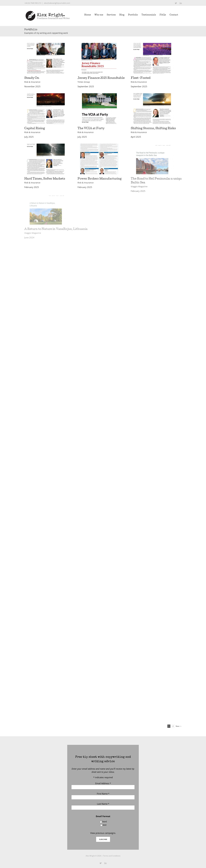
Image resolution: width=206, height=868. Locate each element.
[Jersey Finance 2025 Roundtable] (99, 44)
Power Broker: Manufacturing (100, 179)
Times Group (84, 82)
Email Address (103, 783)
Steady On (32, 78)
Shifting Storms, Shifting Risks (153, 129)
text (105, 825)
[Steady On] (46, 44)
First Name (103, 794)
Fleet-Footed (141, 78)
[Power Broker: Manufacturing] (99, 145)
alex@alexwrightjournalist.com (57, 3)
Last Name (103, 804)
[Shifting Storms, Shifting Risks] (152, 95)
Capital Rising (35, 129)
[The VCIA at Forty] (99, 95)
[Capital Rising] (46, 95)
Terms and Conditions (112, 856)
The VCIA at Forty (91, 129)
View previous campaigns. (103, 833)
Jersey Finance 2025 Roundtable (101, 78)
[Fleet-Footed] (152, 44)
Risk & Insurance (32, 82)
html (105, 822)
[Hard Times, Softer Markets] (46, 145)
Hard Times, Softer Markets (45, 179)
